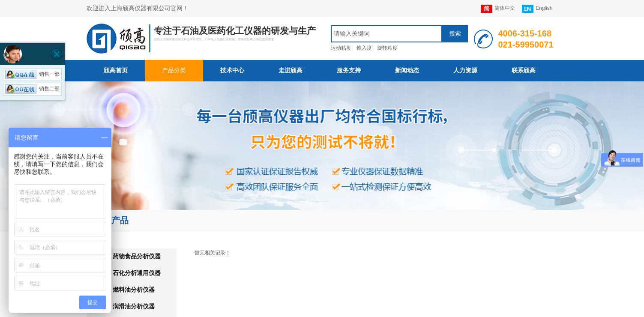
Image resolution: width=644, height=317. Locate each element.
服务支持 (349, 70)
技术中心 (232, 70)
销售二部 (32, 89)
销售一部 (32, 74)
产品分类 (174, 70)
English (537, 9)
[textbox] (386, 34)
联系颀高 (524, 70)
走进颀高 (291, 70)
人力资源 (465, 70)
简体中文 (498, 9)
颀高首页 (116, 70)
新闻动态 (407, 70)
